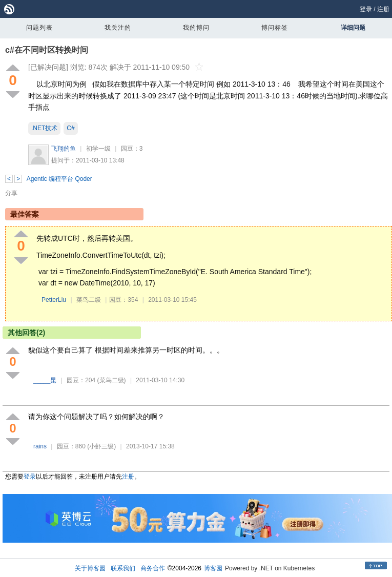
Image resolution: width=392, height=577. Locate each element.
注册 (383, 9)
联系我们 (123, 568)
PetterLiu (54, 300)
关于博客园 (90, 568)
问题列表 (39, 28)
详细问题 (353, 28)
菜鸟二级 (89, 300)
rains (40, 446)
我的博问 (196, 28)
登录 (366, 9)
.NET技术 (44, 128)
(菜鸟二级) (112, 380)
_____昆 (45, 380)
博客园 (213, 568)
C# (70, 128)
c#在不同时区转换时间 (47, 50)
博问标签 (275, 28)
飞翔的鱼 (64, 149)
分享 (11, 193)
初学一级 (98, 149)
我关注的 (118, 28)
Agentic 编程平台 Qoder (59, 179)
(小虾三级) (101, 446)
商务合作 (153, 568)
